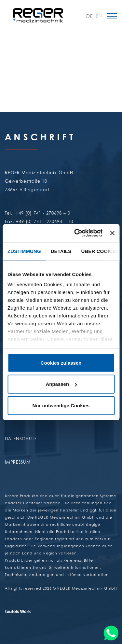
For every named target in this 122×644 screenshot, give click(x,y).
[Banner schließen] (112, 233)
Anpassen (61, 384)
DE (89, 16)
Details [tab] (61, 251)
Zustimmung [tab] (24, 251)
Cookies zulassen (61, 363)
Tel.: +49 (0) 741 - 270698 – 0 (38, 213)
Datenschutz (21, 438)
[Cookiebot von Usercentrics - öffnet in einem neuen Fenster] (77, 233)
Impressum (18, 462)
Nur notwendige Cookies (61, 405)
